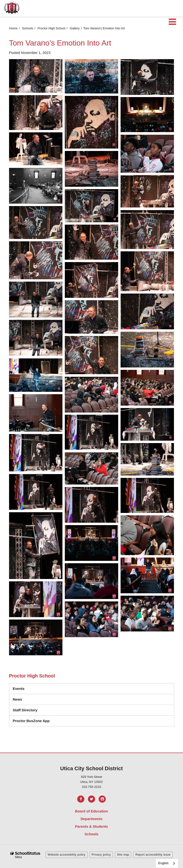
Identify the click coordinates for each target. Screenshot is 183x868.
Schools (27, 28)
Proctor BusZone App (31, 721)
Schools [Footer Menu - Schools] (91, 834)
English (163, 863)
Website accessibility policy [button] (67, 855)
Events (19, 689)
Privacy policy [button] (101, 855)
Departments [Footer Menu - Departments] (91, 819)
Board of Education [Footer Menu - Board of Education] (91, 811)
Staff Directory (25, 710)
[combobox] (167, 863)
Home (13, 28)
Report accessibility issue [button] (153, 855)
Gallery (75, 28)
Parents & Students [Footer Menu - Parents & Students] (91, 826)
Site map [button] (123, 855)
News (18, 699)
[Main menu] (172, 21)
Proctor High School (51, 28)
